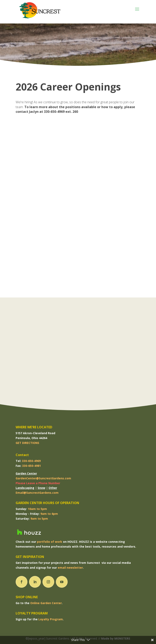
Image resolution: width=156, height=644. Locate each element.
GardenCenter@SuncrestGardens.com (43, 478)
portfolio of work (50, 542)
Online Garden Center (46, 603)
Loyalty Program (51, 619)
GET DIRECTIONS (27, 443)
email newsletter (70, 568)
